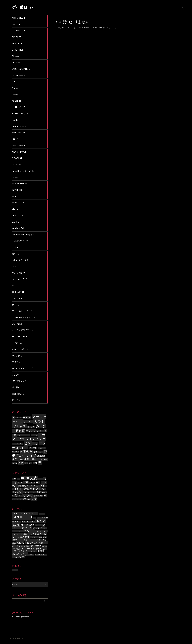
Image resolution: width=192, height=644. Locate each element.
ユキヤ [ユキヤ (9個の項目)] (44, 482)
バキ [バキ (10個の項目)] (38, 482)
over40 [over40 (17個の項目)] (16, 525)
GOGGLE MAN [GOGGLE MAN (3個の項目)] (26, 522)
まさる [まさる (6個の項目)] (20, 483)
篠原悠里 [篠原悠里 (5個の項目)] (36, 496)
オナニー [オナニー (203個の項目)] (28, 422)
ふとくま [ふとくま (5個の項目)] (38, 525)
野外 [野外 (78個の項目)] (26, 463)
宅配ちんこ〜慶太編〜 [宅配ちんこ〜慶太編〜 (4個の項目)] (23, 546)
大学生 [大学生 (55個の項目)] (41, 452)
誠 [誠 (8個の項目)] (20, 499)
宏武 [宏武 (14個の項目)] (27, 489)
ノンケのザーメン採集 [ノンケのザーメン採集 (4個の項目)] (20, 534)
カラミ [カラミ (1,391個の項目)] (39, 421)
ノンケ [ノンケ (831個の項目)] (40, 439)
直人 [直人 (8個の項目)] (24, 496)
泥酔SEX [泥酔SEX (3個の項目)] (45, 546)
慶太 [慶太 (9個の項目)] (14, 492)
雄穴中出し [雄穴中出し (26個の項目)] (20, 554)
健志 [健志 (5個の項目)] (20, 486)
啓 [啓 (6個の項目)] (34, 486)
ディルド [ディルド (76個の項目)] (34, 435)
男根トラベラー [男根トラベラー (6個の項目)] (28, 549)
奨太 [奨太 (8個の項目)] (21, 489)
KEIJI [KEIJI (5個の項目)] (18, 479)
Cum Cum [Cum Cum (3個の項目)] (42, 514)
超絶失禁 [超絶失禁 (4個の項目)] (41, 551)
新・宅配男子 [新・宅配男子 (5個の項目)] (36, 546)
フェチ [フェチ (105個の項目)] (35, 444)
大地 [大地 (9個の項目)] (42, 486)
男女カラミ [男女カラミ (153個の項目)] (37, 459)
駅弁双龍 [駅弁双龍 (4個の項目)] (22, 557)
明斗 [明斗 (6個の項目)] (25, 492)
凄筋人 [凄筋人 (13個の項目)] (20, 543)
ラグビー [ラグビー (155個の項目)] (24, 448)
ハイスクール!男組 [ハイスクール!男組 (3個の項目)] (36, 537)
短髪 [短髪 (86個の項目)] (45, 459)
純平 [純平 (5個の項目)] (42, 496)
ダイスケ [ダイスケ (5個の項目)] (32, 483)
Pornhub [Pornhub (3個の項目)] (15, 570)
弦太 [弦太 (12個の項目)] (32, 489)
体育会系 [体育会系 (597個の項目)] (26, 452)
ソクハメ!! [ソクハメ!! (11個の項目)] (29, 531)
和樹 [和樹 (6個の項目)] (31, 486)
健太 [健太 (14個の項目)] (15, 485)
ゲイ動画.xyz (23, 7)
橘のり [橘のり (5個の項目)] (30, 492)
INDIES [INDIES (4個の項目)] (33, 522)
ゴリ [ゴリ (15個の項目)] (26, 482)
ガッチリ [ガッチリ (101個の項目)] (31, 427)
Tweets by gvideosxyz (21, 617)
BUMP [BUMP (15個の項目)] (35, 513)
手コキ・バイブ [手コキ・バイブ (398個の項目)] (26, 456)
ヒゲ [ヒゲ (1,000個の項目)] (28, 443)
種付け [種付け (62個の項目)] (15, 463)
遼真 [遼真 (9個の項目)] (24, 499)
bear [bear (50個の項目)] (21, 418)
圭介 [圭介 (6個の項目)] (38, 486)
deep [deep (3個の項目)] (35, 518)
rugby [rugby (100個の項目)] (25, 417)
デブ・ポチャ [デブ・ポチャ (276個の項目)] (27, 439)
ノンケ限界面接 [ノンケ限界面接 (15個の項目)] (21, 537)
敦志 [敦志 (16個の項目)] (20, 492)
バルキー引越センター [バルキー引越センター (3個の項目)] (25, 540)
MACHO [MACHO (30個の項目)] (41, 521)
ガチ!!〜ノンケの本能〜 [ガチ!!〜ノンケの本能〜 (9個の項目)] (28, 526)
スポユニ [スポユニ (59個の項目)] (20, 435)
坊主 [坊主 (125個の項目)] (36, 452)
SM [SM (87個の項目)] (30, 417)
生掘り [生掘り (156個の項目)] (28, 459)
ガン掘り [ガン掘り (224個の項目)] (31, 431)
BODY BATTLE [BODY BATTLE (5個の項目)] (26, 514)
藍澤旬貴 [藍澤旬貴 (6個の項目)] (15, 499)
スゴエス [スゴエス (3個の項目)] (20, 531)
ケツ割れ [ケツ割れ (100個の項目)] (40, 431)
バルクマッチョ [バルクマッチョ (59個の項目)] (18, 444)
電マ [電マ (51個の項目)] (30, 463)
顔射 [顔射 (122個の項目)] (35, 463)
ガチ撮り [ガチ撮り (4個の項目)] (36, 528)
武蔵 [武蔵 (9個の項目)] (39, 492)
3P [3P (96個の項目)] (13, 417)
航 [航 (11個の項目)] (45, 496)
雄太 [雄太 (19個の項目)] (34, 499)
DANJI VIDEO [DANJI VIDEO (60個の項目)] (22, 517)
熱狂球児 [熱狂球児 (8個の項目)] (16, 549)
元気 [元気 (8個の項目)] (24, 486)
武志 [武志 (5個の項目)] (34, 492)
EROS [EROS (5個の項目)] (39, 518)
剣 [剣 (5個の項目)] (28, 486)
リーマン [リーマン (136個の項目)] (33, 448)
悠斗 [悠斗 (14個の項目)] (38, 489)
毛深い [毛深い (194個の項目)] (16, 459)
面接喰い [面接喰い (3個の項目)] (31, 555)
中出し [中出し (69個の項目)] (40, 448)
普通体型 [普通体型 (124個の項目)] (41, 456)
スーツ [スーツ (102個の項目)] (27, 435)
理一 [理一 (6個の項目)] (20, 496)
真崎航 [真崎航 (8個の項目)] (30, 496)
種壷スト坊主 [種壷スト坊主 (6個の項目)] (41, 549)
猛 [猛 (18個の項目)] (16, 495)
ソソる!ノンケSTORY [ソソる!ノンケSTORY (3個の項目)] (41, 531)
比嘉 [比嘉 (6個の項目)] (43, 492)
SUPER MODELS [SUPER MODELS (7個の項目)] (28, 525)
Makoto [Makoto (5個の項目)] (40, 479)
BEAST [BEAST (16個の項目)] (16, 513)
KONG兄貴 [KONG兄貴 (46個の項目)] (29, 478)
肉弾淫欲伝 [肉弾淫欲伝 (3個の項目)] (21, 551)
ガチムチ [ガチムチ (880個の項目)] (19, 426)
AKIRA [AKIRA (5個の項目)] (14, 479)
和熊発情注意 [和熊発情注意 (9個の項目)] (31, 543)
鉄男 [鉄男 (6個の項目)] (29, 499)
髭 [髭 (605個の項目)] (40, 463)
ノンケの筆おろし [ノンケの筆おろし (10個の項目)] (37, 534)
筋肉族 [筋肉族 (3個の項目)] (15, 551)
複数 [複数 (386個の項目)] (21, 463)
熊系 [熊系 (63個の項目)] (22, 459)
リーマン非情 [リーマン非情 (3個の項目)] (37, 540)
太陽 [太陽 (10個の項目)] (17, 489)
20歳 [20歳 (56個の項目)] (17, 417)
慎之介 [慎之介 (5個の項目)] (44, 489)
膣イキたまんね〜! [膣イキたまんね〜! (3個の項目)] (31, 551)
